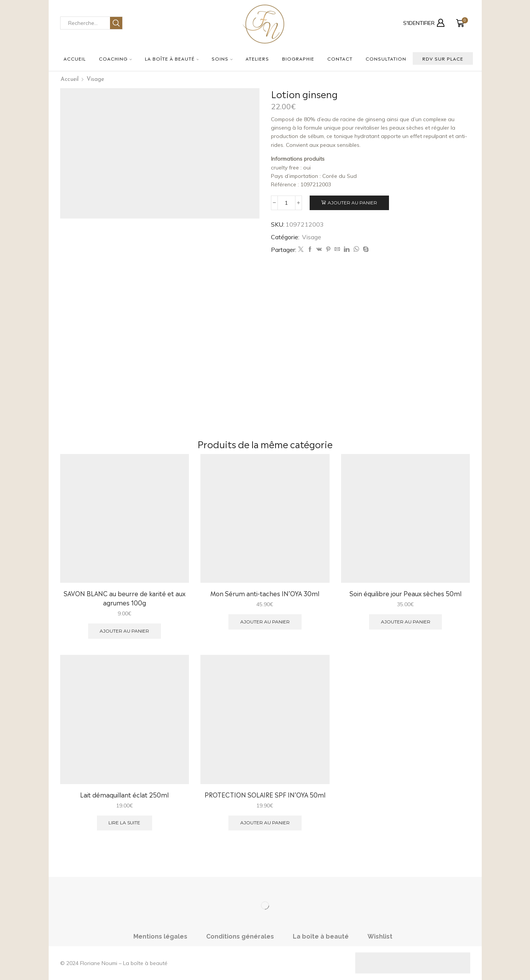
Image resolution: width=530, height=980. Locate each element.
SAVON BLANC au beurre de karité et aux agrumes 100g (125, 598)
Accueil (75, 58)
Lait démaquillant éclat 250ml (124, 795)
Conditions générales (240, 936)
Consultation (386, 58)
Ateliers (257, 58)
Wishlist (380, 936)
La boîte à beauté (172, 58)
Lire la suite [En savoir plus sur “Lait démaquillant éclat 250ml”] (124, 823)
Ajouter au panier (352, 203)
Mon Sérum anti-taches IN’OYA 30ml (265, 593)
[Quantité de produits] (286, 203)
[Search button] (116, 23)
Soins (222, 58)
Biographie (298, 58)
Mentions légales (160, 936)
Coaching (115, 58)
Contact (340, 58)
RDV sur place (443, 58)
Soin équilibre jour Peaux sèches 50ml (405, 593)
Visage (95, 80)
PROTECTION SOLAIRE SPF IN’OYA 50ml (265, 795)
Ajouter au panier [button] (124, 631)
